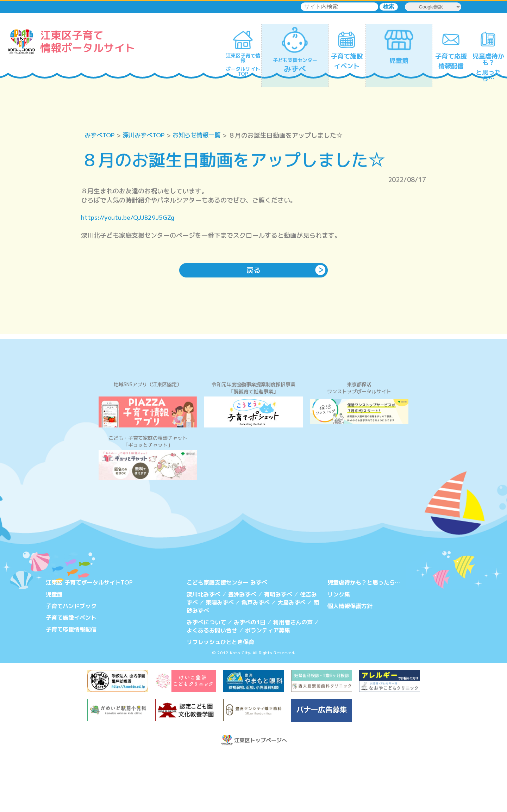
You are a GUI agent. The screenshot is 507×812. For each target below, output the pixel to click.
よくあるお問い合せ (212, 689)
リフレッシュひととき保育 (220, 700)
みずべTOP (101, 135)
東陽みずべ (220, 662)
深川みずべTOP (147, 135)
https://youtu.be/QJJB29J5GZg (130, 218)
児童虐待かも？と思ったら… (364, 642)
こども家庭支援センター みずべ (227, 642)
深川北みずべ (204, 654)
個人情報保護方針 (350, 665)
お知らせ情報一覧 (203, 135)
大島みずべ (292, 662)
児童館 (54, 654)
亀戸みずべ (256, 662)
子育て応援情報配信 (71, 688)
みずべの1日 (250, 681)
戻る (254, 271)
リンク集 (339, 654)
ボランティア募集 (268, 689)
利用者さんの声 (293, 681)
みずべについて (206, 681)
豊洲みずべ (242, 654)
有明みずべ (278, 654)
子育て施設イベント (71, 676)
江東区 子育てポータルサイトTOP (89, 642)
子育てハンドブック (71, 665)
